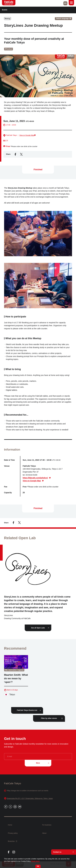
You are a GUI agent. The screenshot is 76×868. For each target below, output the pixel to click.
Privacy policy (13, 833)
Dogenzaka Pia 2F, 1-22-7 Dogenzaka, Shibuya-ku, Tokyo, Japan (30, 798)
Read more (35, 861)
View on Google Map (27, 137)
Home (10, 825)
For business (47, 825)
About (44, 833)
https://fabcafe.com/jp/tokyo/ (35, 480)
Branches (12, 841)
